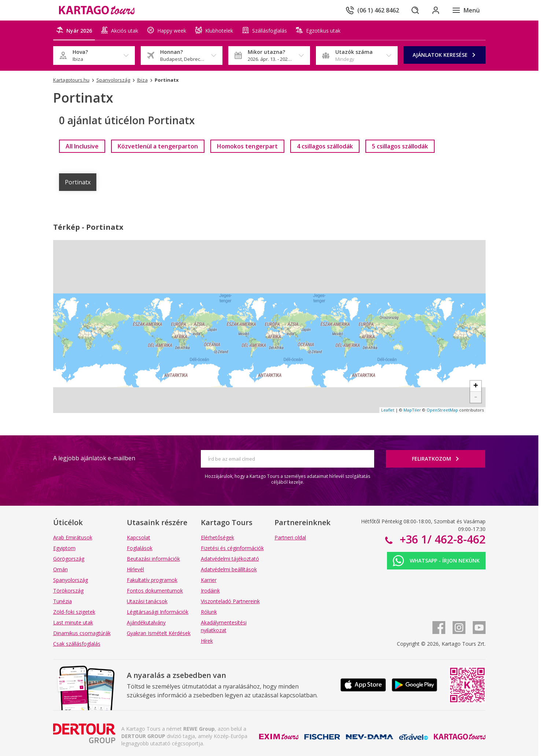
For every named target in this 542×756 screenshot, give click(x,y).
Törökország (68, 591)
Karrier (209, 580)
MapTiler (412, 410)
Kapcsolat (139, 537)
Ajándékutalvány (146, 622)
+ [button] (475, 386)
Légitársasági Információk (158, 612)
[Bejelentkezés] (436, 10)
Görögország (69, 559)
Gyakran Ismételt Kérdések (159, 633)
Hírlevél (135, 569)
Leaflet (388, 410)
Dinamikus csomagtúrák (82, 633)
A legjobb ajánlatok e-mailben (94, 458)
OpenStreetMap (442, 410)
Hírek (207, 641)
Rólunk (209, 612)
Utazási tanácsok (147, 601)
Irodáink (210, 591)
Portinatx (78, 182)
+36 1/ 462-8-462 (441, 539)
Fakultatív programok (152, 580)
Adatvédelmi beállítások (229, 569)
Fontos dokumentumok (155, 591)
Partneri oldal (290, 537)
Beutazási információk (153, 559)
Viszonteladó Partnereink (230, 601)
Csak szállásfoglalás (77, 644)
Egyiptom (64, 548)
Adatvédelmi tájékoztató (230, 559)
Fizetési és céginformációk (232, 548)
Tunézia (62, 601)
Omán (60, 569)
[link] (82, 146)
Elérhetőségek (217, 537)
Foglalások (140, 548)
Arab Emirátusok (73, 537)
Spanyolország (71, 580)
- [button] (475, 397)
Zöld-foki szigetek (74, 612)
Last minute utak (73, 622)
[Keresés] (415, 10)
